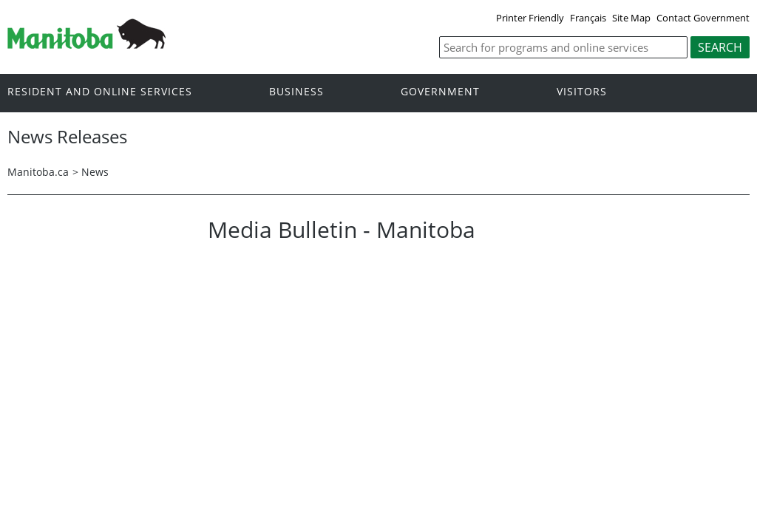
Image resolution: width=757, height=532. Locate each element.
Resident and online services (100, 92)
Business (296, 92)
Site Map (631, 18)
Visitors (582, 92)
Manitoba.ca (38, 172)
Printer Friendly (530, 18)
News (95, 172)
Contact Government (703, 18)
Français (588, 18)
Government (440, 92)
